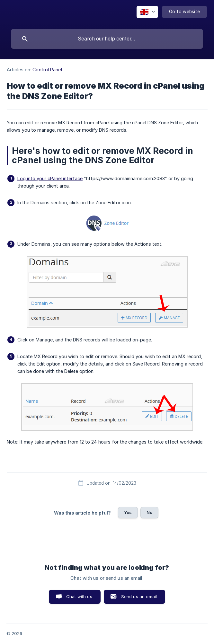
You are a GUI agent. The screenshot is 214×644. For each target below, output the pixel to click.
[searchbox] (107, 39)
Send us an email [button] (139, 596)
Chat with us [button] (79, 596)
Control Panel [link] (47, 70)
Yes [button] (128, 512)
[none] (147, 12)
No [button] (149, 512)
